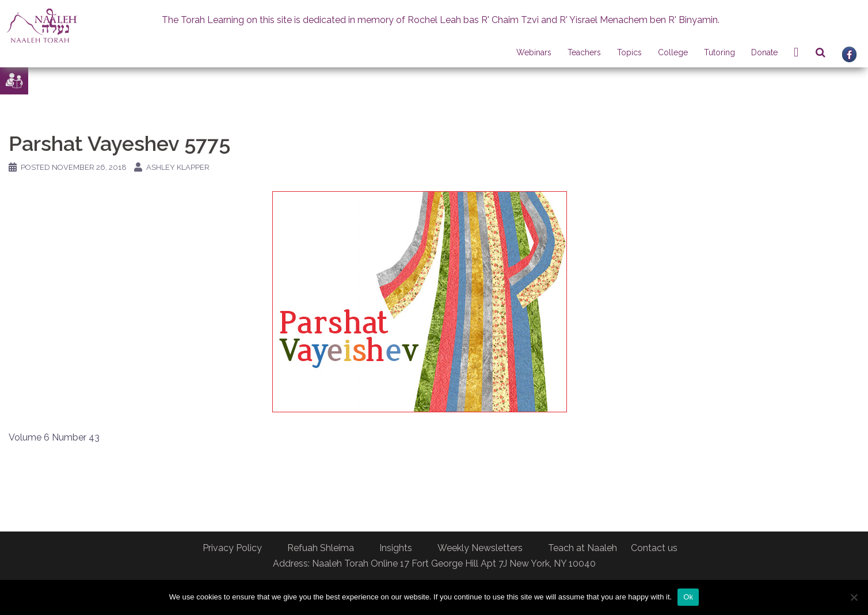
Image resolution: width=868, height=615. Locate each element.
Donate (764, 52)
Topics (629, 52)
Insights (396, 548)
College (673, 52)
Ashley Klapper (178, 167)
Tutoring (719, 52)
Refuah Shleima (321, 548)
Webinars (534, 52)
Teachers (584, 52)
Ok (688, 597)
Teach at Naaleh (583, 548)
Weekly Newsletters (480, 548)
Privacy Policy (232, 548)
